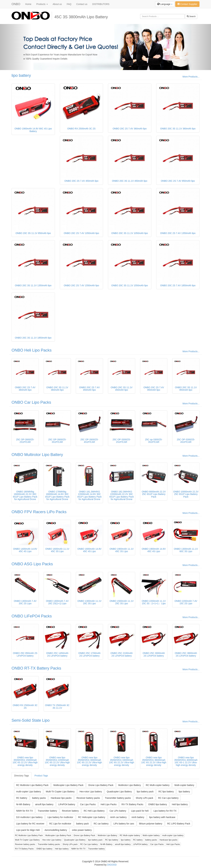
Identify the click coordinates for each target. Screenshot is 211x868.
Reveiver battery (70, 811)
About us (57, 4)
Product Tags (41, 776)
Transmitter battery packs (118, 798)
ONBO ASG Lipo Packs (32, 564)
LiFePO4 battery (67, 804)
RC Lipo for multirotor (60, 824)
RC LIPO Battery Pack (179, 824)
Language (165, 4)
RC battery (22, 798)
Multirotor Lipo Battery (130, 785)
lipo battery (21, 75)
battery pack (82, 824)
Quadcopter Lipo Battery (119, 792)
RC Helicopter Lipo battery (92, 817)
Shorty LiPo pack (145, 798)
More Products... (191, 77)
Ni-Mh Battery (23, 804)
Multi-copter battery (184, 785)
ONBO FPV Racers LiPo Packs (39, 512)
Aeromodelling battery (56, 830)
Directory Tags (22, 776)
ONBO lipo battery (158, 804)
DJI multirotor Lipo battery (29, 817)
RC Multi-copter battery (158, 785)
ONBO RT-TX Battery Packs (36, 668)
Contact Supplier (187, 4)
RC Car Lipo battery (168, 798)
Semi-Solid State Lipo (31, 720)
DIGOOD (112, 865)
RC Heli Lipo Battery (94, 811)
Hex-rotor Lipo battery (91, 792)
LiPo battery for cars (124, 824)
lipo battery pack (145, 792)
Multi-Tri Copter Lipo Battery (60, 792)
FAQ (69, 4)
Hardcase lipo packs (61, 798)
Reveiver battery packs (88, 798)
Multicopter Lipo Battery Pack (68, 785)
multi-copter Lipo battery (29, 792)
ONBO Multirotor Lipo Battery (37, 455)
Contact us (82, 4)
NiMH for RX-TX (24, 811)
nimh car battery (118, 817)
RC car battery (101, 824)
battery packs (39, 798)
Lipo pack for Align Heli (28, 830)
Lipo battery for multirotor (60, 817)
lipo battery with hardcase (162, 817)
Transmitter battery (47, 811)
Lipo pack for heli (140, 811)
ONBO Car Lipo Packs (31, 402)
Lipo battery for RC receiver (30, 824)
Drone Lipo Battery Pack (101, 785)
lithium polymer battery (151, 824)
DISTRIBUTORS (101, 4)
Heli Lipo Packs (109, 804)
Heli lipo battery (180, 804)
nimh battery (138, 817)
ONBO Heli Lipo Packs (32, 350)
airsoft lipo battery (44, 804)
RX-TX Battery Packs (132, 804)
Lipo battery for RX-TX (165, 811)
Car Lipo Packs (88, 804)
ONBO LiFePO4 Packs (32, 616)
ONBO (16, 4)
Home (28, 4)
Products (42, 4)
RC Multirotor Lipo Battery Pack (32, 785)
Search (191, 16)
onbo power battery (82, 830)
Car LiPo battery (118, 811)
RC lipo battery (166, 792)
